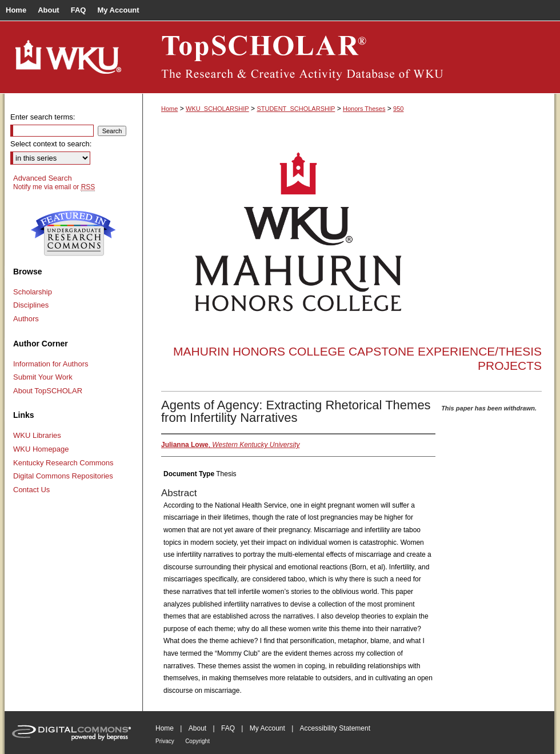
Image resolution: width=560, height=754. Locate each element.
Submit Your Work (43, 377)
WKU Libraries (37, 435)
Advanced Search (43, 178)
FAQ (228, 728)
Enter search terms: (43, 117)
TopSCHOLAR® (349, 57)
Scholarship (33, 292)
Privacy (165, 741)
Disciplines (31, 305)
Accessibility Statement (335, 728)
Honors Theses (364, 109)
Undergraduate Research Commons (73, 233)
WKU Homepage (41, 449)
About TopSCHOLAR (48, 391)
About (197, 728)
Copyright (197, 741)
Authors (26, 319)
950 (398, 109)
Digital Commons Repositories (63, 476)
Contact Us (31, 490)
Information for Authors (51, 364)
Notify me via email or (54, 187)
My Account (267, 728)
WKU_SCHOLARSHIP (217, 109)
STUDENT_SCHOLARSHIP (296, 109)
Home (169, 109)
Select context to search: (51, 144)
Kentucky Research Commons (63, 463)
